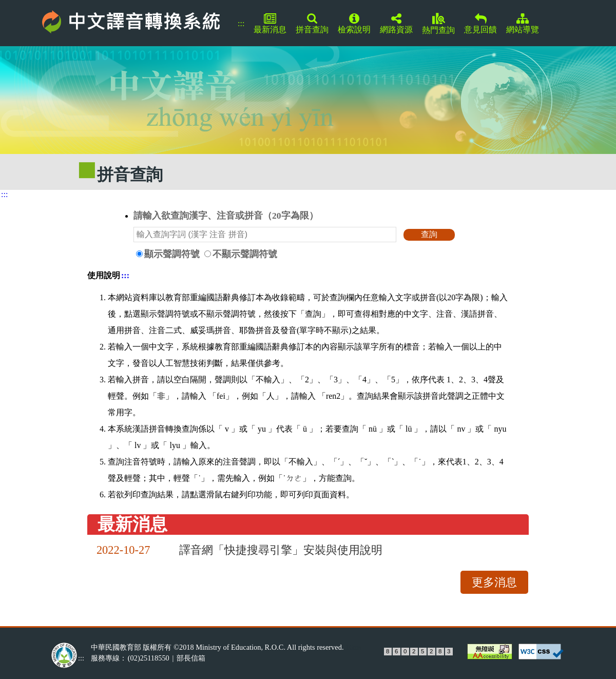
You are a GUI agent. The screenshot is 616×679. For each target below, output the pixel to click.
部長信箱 (191, 658)
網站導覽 (523, 24)
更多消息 (494, 582)
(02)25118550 (149, 658)
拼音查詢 (312, 24)
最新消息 (270, 24)
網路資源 (396, 24)
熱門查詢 (438, 24)
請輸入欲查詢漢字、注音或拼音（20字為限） (226, 216)
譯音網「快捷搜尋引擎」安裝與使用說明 (281, 550)
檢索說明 (354, 24)
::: (241, 23)
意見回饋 (480, 24)
